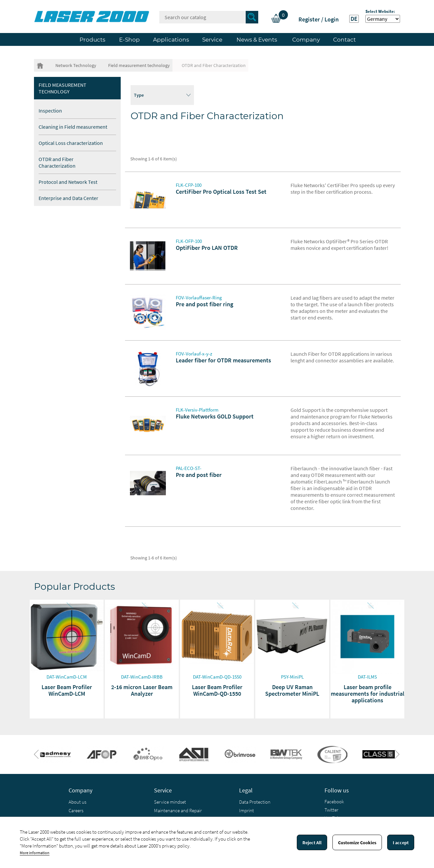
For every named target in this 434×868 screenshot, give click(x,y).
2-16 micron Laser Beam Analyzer (142, 690)
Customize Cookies (357, 843)
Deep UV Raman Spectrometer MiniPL (292, 690)
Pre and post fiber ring (204, 304)
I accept (401, 843)
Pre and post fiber (199, 475)
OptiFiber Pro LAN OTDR (207, 248)
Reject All (312, 843)
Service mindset (170, 802)
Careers (76, 810)
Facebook (334, 801)
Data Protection (255, 802)
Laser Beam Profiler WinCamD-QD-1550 (217, 690)
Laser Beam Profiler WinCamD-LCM (67, 690)
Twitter (331, 810)
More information (35, 853)
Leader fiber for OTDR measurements (223, 360)
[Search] (209, 17)
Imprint (247, 810)
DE (354, 19)
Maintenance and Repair (178, 810)
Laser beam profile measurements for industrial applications (368, 694)
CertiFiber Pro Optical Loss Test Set (221, 192)
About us (77, 802)
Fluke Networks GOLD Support (215, 416)
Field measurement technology (62, 88)
